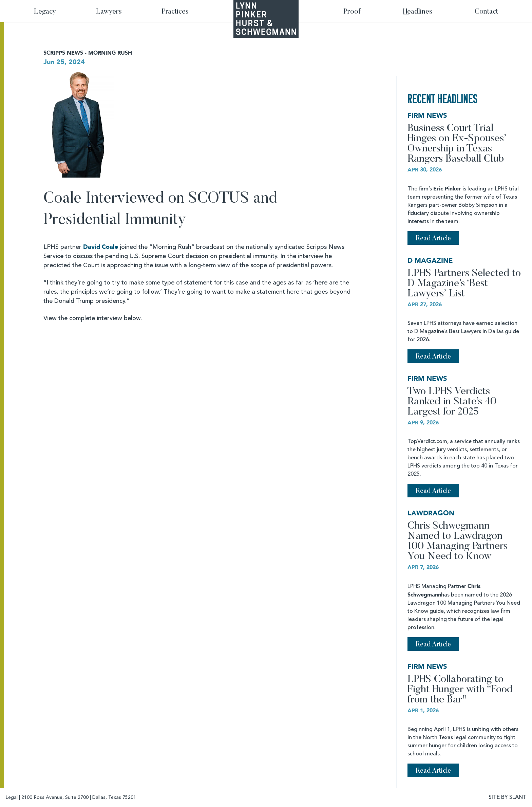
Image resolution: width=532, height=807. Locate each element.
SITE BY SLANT (508, 797)
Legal (12, 797)
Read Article (433, 239)
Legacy (45, 12)
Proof (352, 12)
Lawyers (109, 12)
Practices (175, 12)
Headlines (418, 12)
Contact (486, 12)
